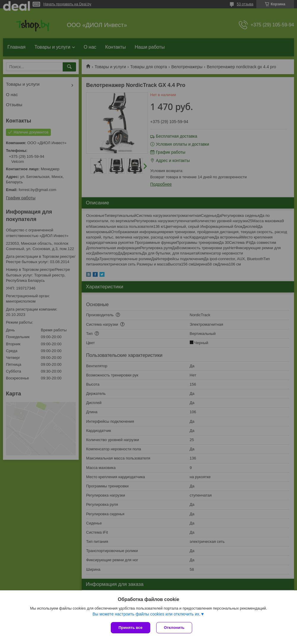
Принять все (131, 628)
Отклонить (174, 628)
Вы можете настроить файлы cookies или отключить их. (146, 614)
